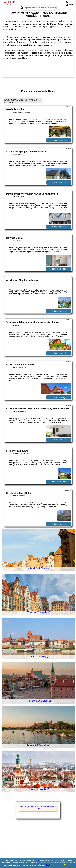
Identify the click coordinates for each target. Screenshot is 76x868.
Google (37, 860)
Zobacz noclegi (59, 140)
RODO (48, 865)
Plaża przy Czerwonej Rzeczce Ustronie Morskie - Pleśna (38, 808)
